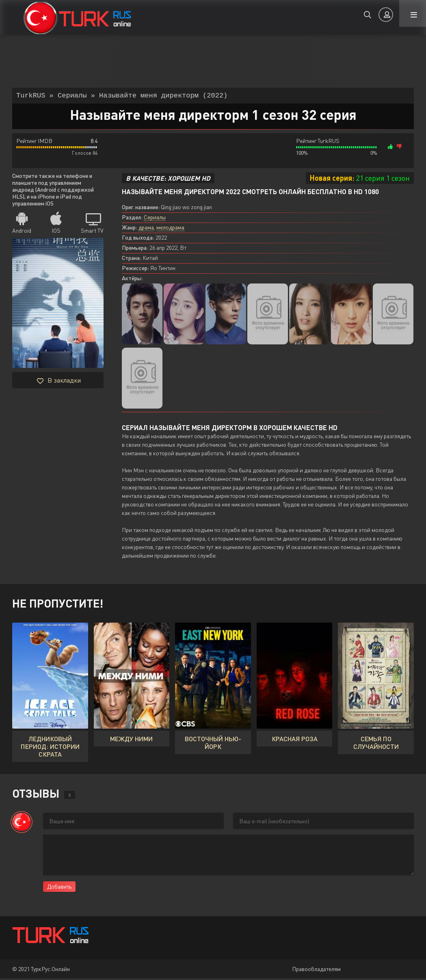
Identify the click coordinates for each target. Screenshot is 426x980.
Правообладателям (316, 970)
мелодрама (170, 229)
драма (146, 229)
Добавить (59, 888)
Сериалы (155, 219)
